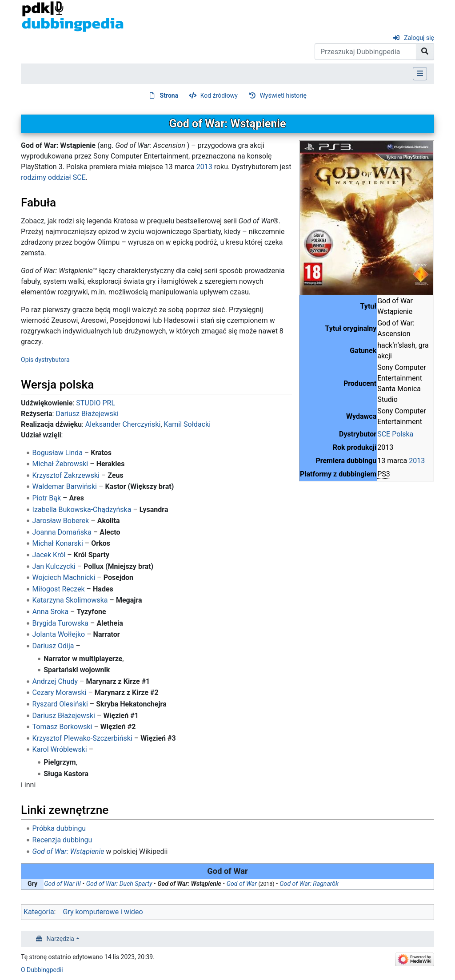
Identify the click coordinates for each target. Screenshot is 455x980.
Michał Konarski (58, 543)
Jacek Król (49, 555)
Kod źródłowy (219, 95)
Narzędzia (60, 939)
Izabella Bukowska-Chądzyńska (82, 510)
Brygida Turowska (60, 623)
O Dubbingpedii (42, 970)
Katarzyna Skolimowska (70, 600)
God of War (242, 884)
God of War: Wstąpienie (68, 851)
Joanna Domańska (62, 532)
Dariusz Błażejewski (87, 414)
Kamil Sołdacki (188, 424)
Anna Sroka (50, 612)
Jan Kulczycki (54, 566)
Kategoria (39, 912)
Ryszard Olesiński (60, 704)
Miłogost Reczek (59, 589)
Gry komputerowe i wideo (103, 912)
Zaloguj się (419, 38)
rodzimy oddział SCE (53, 177)
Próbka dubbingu (59, 828)
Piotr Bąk (47, 498)
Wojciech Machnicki (64, 577)
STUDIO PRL (96, 403)
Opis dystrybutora (45, 360)
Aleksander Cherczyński (123, 424)
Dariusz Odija (53, 646)
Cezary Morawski (60, 692)
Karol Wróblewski (60, 749)
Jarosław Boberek (61, 521)
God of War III (62, 884)
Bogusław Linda (58, 453)
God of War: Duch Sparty (119, 884)
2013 (417, 461)
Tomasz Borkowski (62, 727)
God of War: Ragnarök (309, 884)
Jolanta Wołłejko (59, 634)
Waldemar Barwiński (65, 486)
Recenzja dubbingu (62, 840)
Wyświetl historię (283, 95)
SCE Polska (395, 434)
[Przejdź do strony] (425, 52)
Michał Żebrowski (60, 464)
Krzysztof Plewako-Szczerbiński (82, 738)
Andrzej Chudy (55, 681)
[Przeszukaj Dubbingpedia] (365, 52)
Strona (169, 95)
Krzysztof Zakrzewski (66, 475)
